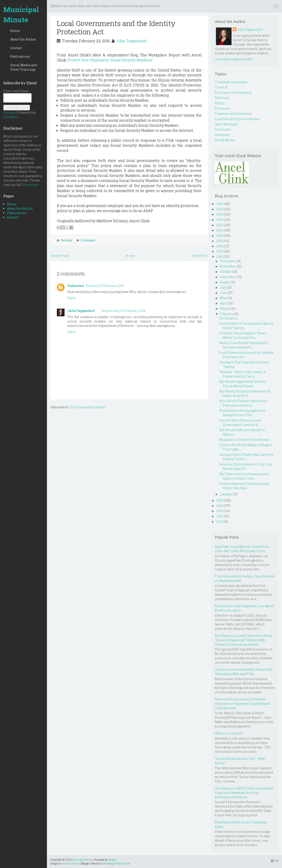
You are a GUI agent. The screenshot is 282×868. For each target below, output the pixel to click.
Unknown (76, 286)
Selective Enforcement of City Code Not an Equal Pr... (246, 466)
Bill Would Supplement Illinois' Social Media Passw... (243, 384)
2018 (220, 246)
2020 (220, 235)
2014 (220, 506)
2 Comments (88, 240)
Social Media (225, 140)
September (228, 277)
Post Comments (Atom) (88, 407)
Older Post (199, 256)
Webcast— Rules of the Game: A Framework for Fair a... (242, 374)
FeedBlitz (10, 117)
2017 (219, 251)
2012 (220, 516)
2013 (219, 511)
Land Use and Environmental (237, 119)
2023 (220, 220)
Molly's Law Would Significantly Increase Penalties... (244, 345)
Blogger (113, 860)
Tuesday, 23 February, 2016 (105, 286)
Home (15, 31)
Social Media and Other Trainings (24, 67)
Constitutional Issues (231, 82)
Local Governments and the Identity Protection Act (116, 27)
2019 (219, 241)
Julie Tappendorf (132, 41)
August (225, 282)
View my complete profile (234, 59)
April (224, 303)
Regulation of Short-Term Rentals (245, 440)
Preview (10, 113)
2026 (220, 204)
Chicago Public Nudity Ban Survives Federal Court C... (246, 457)
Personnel (67, 240)
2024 (220, 214)
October (226, 272)
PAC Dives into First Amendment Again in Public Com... (244, 476)
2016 (220, 257)
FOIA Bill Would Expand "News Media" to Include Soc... (243, 335)
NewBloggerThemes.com (116, 863)
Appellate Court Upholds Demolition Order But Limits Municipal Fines (242, 549)
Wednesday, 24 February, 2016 (123, 311)
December (228, 261)
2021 (220, 230)
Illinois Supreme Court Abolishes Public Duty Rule (244, 486)
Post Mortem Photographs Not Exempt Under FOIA (242, 413)
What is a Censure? (229, 733)
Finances (222, 108)
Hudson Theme (70, 863)
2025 (220, 209)
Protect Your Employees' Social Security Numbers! (110, 60)
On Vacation (229, 318)
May (223, 298)
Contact (16, 48)
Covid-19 (221, 87)
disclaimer (31, 185)
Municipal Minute (21, 14)
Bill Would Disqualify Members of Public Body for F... (245, 393)
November (228, 266)
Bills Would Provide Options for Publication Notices (243, 403)
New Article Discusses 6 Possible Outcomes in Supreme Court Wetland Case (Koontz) (243, 704)
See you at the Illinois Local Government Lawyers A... (240, 422)
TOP (275, 861)
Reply (72, 298)
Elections (222, 98)
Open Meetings (226, 124)
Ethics (220, 103)
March (225, 309)
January (226, 494)
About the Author (23, 39)
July (223, 287)
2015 (220, 500)
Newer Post (60, 256)
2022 (220, 225)
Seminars (222, 135)
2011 (219, 521)
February (227, 314)
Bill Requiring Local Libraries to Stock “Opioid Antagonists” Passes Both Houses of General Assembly (243, 640)
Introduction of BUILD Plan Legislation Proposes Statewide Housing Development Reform (244, 793)
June (224, 293)
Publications (20, 56)
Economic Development (233, 92)
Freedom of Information (233, 114)
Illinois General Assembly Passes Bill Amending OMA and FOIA (244, 672)
